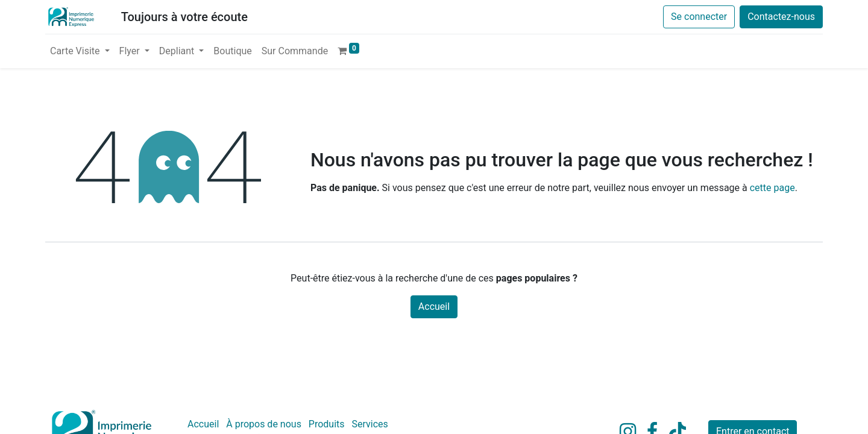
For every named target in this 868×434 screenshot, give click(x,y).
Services (370, 424)
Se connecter (699, 17)
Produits (327, 424)
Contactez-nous (781, 17)
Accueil (434, 307)
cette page (772, 188)
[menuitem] (232, 51)
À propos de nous (264, 424)
